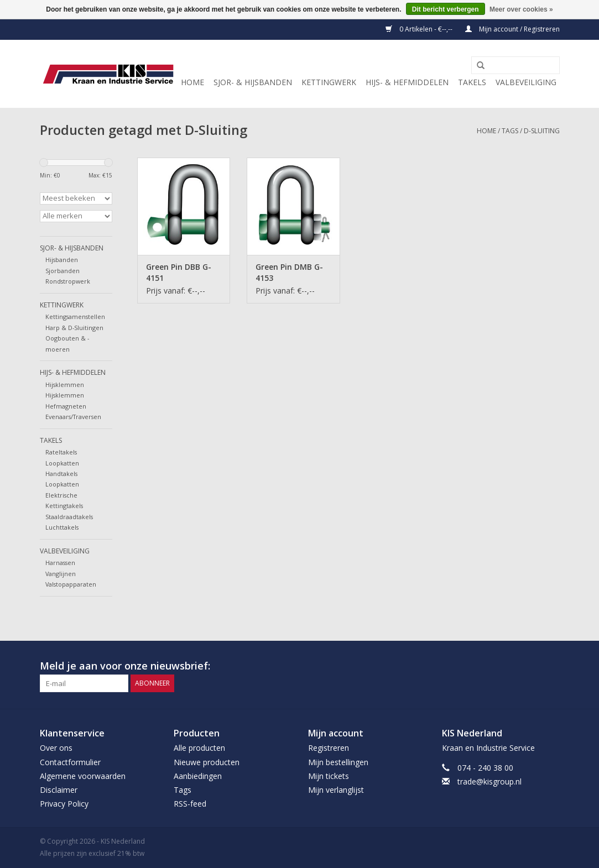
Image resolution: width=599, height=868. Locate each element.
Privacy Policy (64, 804)
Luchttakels (62, 527)
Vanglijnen (61, 574)
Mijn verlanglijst (336, 790)
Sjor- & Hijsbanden (253, 82)
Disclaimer (59, 790)
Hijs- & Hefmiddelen (407, 82)
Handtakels (61, 474)
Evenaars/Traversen (73, 417)
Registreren (329, 748)
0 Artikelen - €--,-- (420, 29)
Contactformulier (70, 762)
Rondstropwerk (68, 281)
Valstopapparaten (71, 584)
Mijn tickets (329, 776)
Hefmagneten (66, 406)
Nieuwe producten (207, 762)
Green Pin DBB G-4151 (179, 272)
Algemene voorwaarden (83, 776)
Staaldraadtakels (69, 517)
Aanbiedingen (198, 776)
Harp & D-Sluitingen (74, 328)
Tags (510, 131)
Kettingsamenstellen (75, 317)
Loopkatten (62, 463)
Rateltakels (61, 452)
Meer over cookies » (521, 9)
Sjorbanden (62, 271)
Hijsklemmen (65, 385)
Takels (472, 82)
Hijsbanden (62, 260)
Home (192, 82)
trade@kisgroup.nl (489, 781)
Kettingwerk (329, 82)
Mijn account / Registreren (512, 29)
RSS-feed (190, 804)
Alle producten (199, 748)
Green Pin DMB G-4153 (289, 272)
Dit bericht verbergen (446, 9)
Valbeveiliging (526, 82)
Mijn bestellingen (338, 762)
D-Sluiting (542, 131)
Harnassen (60, 563)
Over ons (56, 748)
